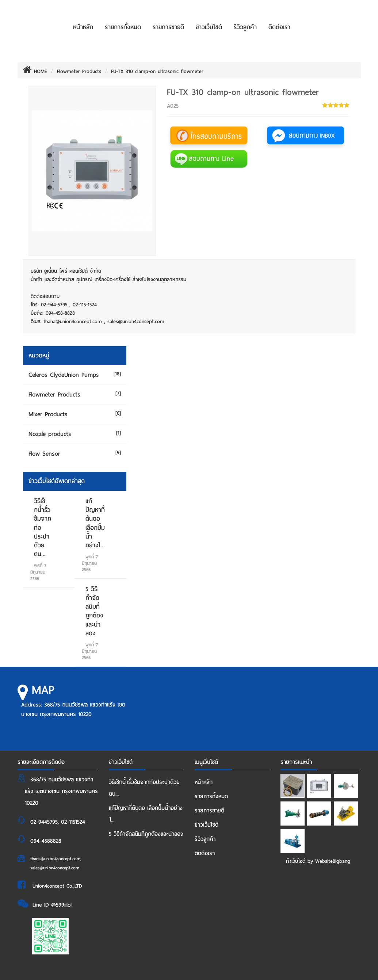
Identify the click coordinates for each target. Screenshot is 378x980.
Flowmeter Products (79, 71)
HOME (35, 71)
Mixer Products (48, 414)
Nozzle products (50, 434)
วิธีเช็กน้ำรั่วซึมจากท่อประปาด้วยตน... (144, 788)
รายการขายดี (168, 27)
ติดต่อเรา (279, 27)
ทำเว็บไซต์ (296, 861)
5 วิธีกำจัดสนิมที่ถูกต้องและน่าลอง (94, 611)
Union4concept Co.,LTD (57, 886)
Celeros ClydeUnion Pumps (64, 375)
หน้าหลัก (83, 27)
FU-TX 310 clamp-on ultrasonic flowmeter (157, 71)
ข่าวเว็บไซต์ (209, 27)
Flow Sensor (44, 454)
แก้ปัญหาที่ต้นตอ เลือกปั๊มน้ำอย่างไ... (95, 523)
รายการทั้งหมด (123, 27)
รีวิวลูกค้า (245, 27)
